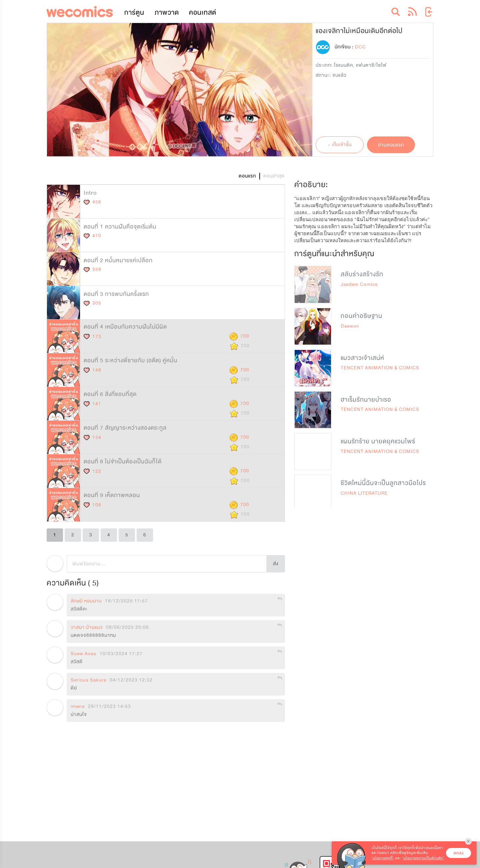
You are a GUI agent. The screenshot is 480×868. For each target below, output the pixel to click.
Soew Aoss (83, 654)
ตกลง (459, 853)
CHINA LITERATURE (364, 493)
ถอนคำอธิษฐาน (361, 316)
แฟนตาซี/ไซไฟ (371, 65)
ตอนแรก (247, 176)
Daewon (350, 326)
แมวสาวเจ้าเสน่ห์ (362, 358)
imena (78, 707)
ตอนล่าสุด (274, 176)
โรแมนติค (343, 65)
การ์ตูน (134, 13)
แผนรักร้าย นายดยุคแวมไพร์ (378, 441)
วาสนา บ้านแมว (87, 627)
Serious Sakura (88, 680)
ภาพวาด (167, 13)
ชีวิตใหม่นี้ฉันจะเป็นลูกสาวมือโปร (383, 483)
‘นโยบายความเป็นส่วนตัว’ (423, 858)
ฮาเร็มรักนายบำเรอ (366, 400)
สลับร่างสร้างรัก (362, 274)
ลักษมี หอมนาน (86, 601)
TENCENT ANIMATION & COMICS (380, 368)
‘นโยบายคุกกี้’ (383, 858)
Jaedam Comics (359, 284)
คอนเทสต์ (203, 13)
